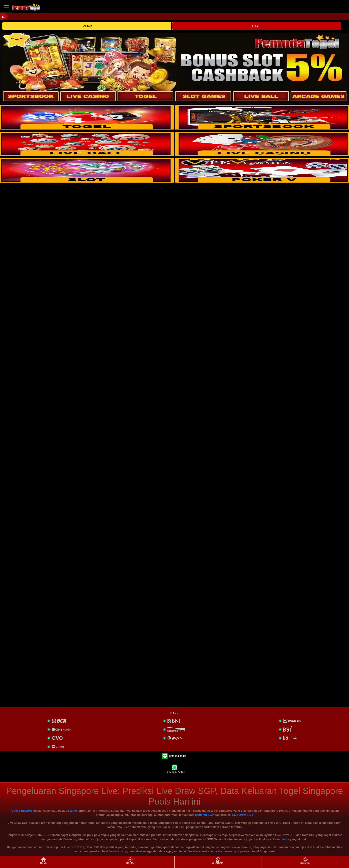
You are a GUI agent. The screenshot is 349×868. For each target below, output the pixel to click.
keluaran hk (281, 839)
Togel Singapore (22, 811)
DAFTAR (87, 26)
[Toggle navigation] (6, 7)
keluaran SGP (204, 815)
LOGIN (256, 26)
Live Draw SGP (242, 815)
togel (73, 811)
